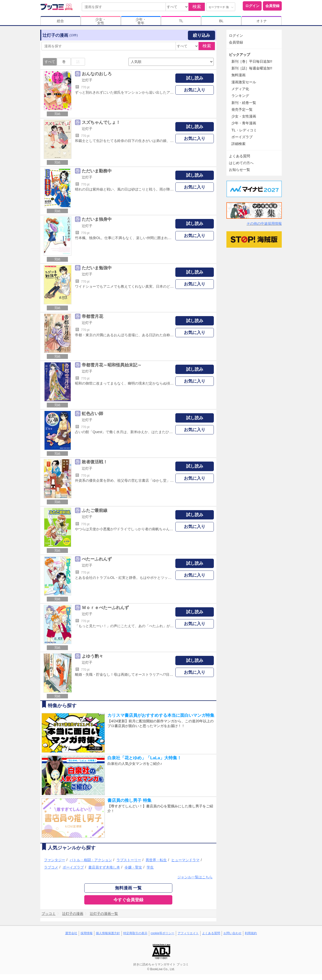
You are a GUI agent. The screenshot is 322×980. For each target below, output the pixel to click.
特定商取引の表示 (135, 933)
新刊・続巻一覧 (244, 103)
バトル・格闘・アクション (91, 860)
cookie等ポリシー (163, 933)
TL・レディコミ (244, 130)
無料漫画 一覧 (128, 888)
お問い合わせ (232, 933)
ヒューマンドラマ (185, 860)
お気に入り (195, 90)
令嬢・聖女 (133, 867)
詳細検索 (238, 144)
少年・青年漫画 (244, 123)
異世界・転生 (156, 860)
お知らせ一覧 (239, 170)
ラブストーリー (129, 860)
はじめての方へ (241, 163)
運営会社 (71, 933)
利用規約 (251, 933)
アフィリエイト (188, 933)
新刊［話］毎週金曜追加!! (252, 68)
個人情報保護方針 (108, 933)
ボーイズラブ (73, 867)
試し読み (195, 78)
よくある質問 (239, 156)
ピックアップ (239, 55)
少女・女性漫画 (244, 116)
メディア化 (240, 89)
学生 (150, 867)
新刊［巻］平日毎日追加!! (252, 61)
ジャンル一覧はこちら (195, 877)
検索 (197, 7)
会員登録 (272, 6)
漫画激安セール (244, 82)
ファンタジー (55, 860)
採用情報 (87, 933)
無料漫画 (238, 75)
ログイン (252, 6)
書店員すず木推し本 (104, 867)
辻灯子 (87, 80)
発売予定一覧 (242, 109)
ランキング (240, 96)
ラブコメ (51, 867)
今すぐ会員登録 (128, 900)
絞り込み (202, 35)
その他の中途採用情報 (264, 223)
